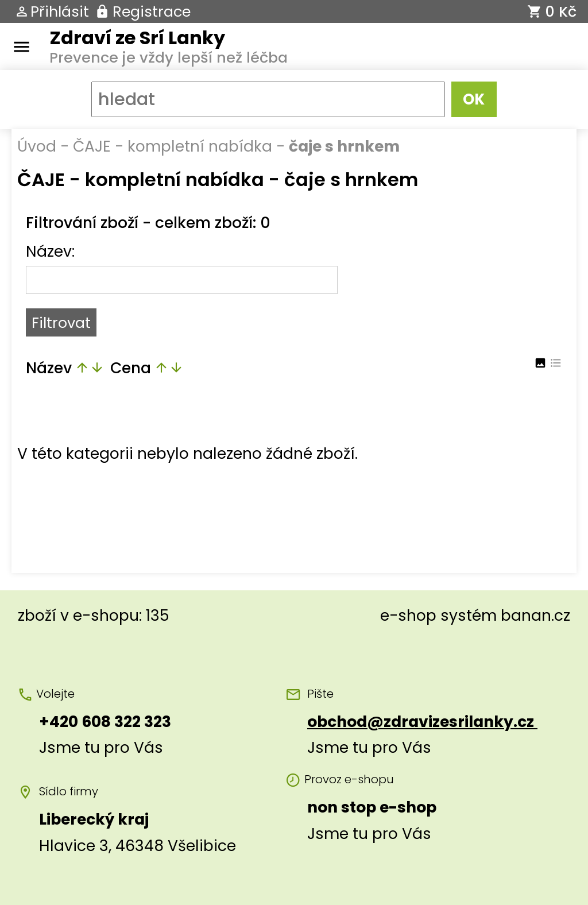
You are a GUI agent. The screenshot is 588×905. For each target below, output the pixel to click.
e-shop (408, 615)
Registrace (152, 11)
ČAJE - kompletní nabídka (173, 146)
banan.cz (535, 615)
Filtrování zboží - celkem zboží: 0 (148, 223)
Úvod (37, 146)
